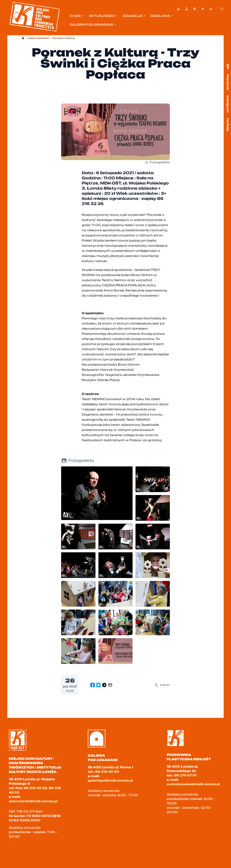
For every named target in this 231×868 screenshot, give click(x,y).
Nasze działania (38, 38)
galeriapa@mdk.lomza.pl (110, 780)
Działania (162, 16)
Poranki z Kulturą (64, 38)
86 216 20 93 (107, 772)
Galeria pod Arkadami (93, 25)
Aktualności (104, 16)
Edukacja (135, 16)
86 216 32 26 (35, 788)
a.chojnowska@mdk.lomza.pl (193, 784)
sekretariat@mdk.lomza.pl (33, 801)
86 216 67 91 (185, 775)
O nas (77, 16)
